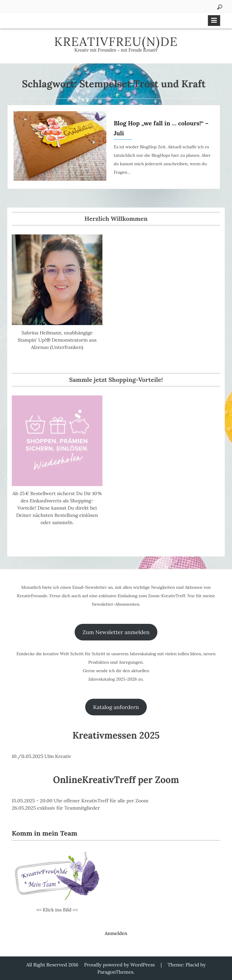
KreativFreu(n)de (116, 42)
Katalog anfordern (116, 707)
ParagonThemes (116, 972)
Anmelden (116, 933)
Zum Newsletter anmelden (116, 632)
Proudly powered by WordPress (120, 965)
